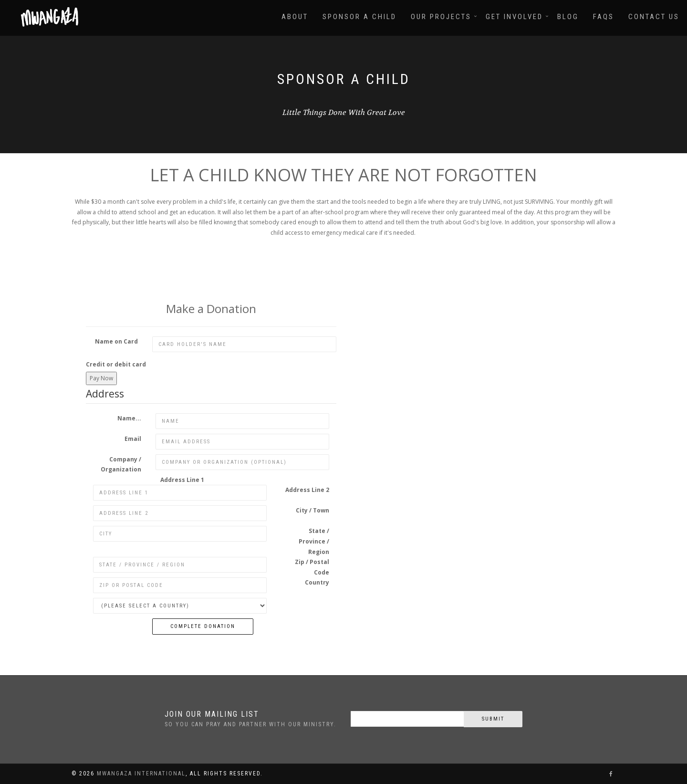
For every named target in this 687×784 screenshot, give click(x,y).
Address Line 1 (182, 480)
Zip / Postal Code (312, 567)
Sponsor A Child (359, 17)
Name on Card (116, 341)
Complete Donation (203, 626)
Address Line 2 (307, 490)
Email (133, 439)
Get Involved (514, 17)
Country (317, 582)
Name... (129, 418)
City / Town (312, 510)
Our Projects (441, 17)
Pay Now (101, 378)
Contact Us (654, 17)
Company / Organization (121, 465)
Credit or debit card (116, 364)
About (295, 17)
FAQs (604, 17)
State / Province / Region (314, 541)
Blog (568, 17)
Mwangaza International (141, 774)
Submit (493, 719)
